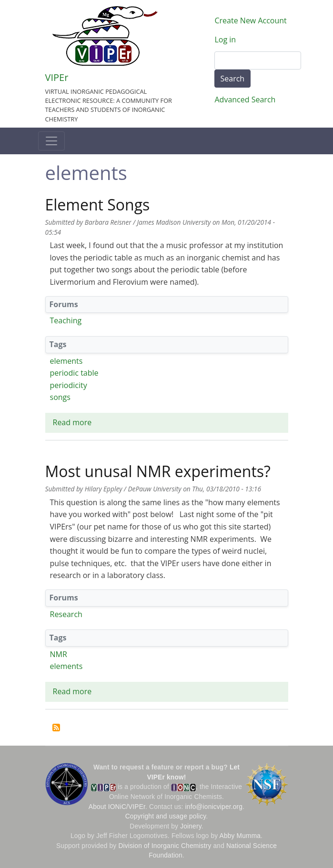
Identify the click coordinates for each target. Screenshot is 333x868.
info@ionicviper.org (214, 807)
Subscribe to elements (56, 728)
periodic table (74, 373)
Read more (72, 422)
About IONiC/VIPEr (117, 807)
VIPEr (57, 77)
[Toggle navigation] (51, 141)
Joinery (191, 826)
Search (233, 79)
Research (66, 614)
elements (66, 361)
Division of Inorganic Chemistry (165, 846)
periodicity (69, 385)
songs (60, 397)
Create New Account (251, 20)
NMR (59, 654)
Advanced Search (245, 100)
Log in (226, 40)
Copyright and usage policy (166, 816)
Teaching (66, 320)
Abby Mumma (240, 836)
